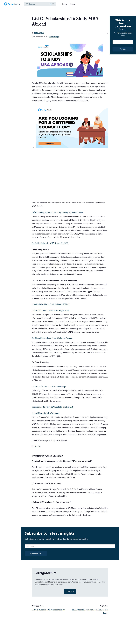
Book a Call (36, 446)
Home (65, 4)
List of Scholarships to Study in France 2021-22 (51, 304)
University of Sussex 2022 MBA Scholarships (49, 386)
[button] (107, 33)
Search (73, 4)
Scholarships (54, 37)
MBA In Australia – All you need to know (48, 610)
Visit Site (70, 591)
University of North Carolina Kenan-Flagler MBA (50, 311)
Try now (123, 49)
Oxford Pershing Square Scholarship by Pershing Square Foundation (57, 212)
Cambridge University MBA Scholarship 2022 (50, 243)
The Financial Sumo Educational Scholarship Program (52, 338)
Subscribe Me (36, 554)
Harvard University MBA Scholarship (46, 413)
